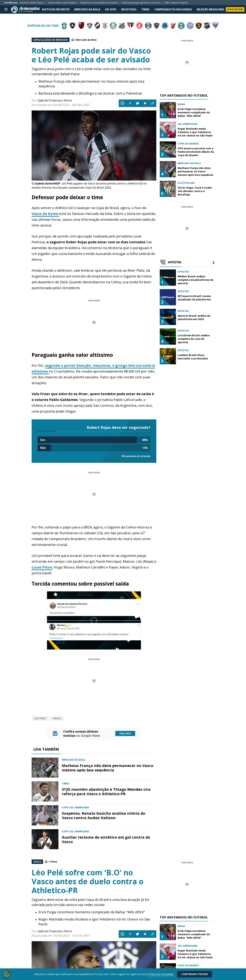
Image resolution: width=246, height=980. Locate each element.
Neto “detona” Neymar (177, 3)
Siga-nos (125, 733)
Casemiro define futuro (32, 3)
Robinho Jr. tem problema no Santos (99, 3)
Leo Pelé (40, 718)
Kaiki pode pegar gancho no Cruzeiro (141, 3)
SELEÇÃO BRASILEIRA (210, 9)
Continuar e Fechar (195, 974)
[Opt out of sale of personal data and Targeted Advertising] (7, 974)
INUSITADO (129, 9)
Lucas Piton (42, 567)
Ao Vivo (111, 9)
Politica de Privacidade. (161, 974)
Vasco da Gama (45, 214)
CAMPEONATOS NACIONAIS (173, 9)
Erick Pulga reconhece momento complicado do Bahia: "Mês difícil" (92, 912)
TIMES (145, 9)
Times (53, 862)
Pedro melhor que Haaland (62, 3)
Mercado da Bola (86, 40)
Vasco (57, 718)
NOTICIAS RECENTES (56, 9)
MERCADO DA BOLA (87, 9)
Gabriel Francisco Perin (55, 100)
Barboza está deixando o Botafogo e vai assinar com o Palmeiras (90, 93)
